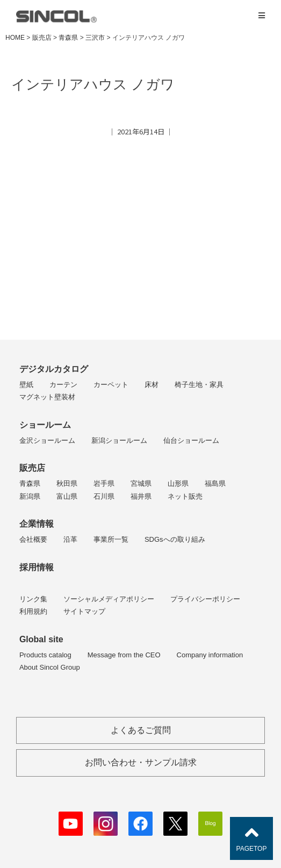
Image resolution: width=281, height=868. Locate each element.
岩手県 (104, 483)
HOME (15, 38)
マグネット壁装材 (47, 397)
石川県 (104, 496)
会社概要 (33, 539)
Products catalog (45, 655)
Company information (210, 655)
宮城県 (141, 483)
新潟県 (30, 496)
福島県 (215, 483)
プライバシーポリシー (205, 599)
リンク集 (33, 599)
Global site (41, 639)
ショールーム (45, 425)
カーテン (63, 385)
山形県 (178, 483)
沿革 (70, 539)
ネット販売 (185, 496)
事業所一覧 (111, 539)
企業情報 (37, 524)
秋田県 (67, 483)
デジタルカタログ (54, 369)
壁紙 (26, 385)
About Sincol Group (50, 667)
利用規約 (33, 611)
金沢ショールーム (47, 440)
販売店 (32, 468)
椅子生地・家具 (199, 385)
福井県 (141, 496)
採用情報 (37, 567)
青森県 (30, 483)
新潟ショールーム (119, 440)
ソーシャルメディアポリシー (109, 599)
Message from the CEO (124, 655)
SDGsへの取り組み (175, 539)
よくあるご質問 (141, 730)
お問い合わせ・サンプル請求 (141, 762)
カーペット (111, 385)
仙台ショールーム (191, 440)
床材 (152, 385)
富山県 (67, 496)
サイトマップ (84, 611)
